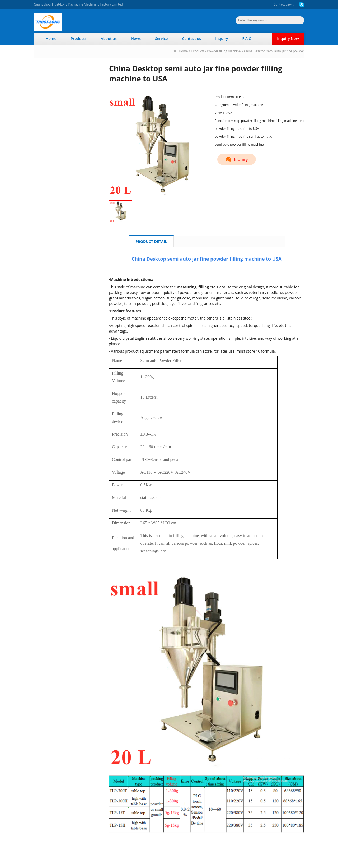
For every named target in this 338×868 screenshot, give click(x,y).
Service (161, 38)
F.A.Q (247, 38)
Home (51, 38)
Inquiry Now (288, 38)
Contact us (281, 4)
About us (109, 38)
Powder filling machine (224, 51)
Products (79, 38)
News (136, 38)
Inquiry (222, 38)
